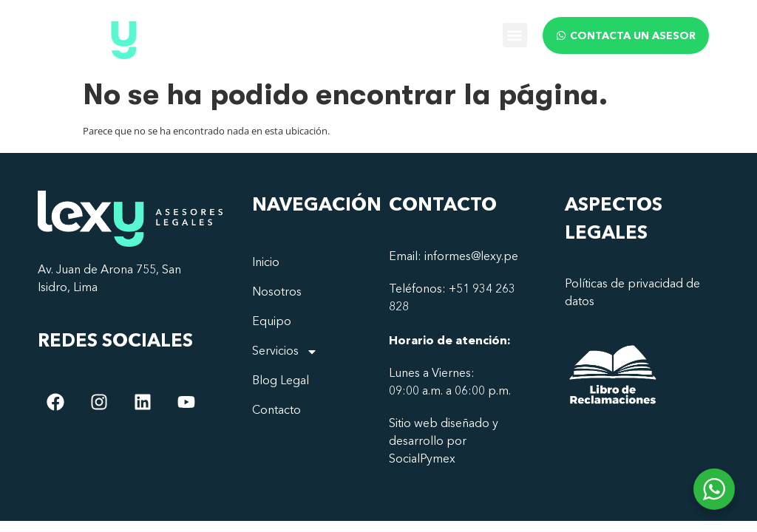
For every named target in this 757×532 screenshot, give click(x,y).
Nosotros (277, 293)
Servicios (285, 352)
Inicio (266, 263)
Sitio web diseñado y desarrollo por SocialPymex (444, 442)
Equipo (272, 322)
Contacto (276, 411)
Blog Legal (281, 381)
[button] (515, 35)
